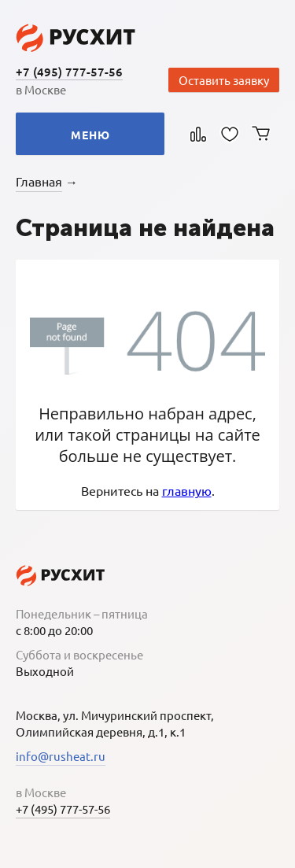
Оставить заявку (224, 80)
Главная (39, 181)
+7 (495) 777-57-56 (69, 72)
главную (187, 490)
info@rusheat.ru (61, 756)
